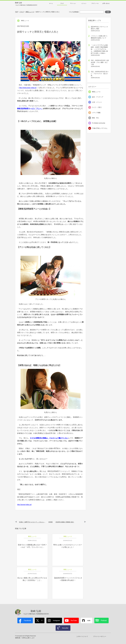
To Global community (99, 123)
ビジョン (84, 3)
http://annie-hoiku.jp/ (24, 505)
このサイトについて (82, 636)
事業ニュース (96, 92)
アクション (73, 3)
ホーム (51, 3)
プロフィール (95, 3)
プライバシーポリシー (100, 636)
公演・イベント (97, 102)
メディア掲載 (96, 113)
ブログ (62, 3)
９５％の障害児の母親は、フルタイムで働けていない (49, 438)
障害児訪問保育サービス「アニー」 (30, 109)
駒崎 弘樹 (26, 4)
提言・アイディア (98, 97)
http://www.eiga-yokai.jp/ (28, 88)
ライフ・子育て (97, 107)
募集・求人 (96, 118)
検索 (108, 12)
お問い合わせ (106, 3)
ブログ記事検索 (74, 12)
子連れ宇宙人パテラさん (100, 128)
